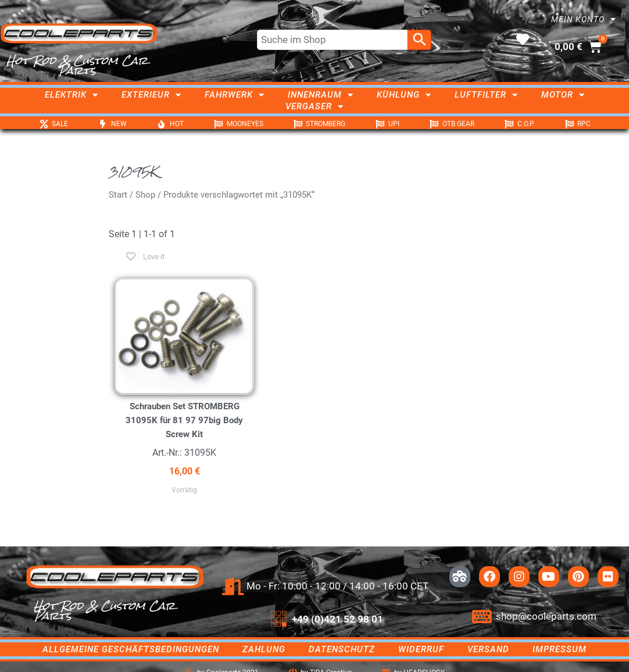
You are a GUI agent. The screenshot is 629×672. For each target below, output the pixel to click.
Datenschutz (342, 649)
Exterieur (151, 95)
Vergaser (314, 106)
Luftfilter (486, 95)
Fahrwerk (235, 95)
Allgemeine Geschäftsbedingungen (131, 649)
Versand (488, 649)
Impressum (560, 649)
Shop (145, 195)
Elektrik (72, 95)
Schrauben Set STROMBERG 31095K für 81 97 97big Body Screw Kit (184, 420)
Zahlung (264, 649)
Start (118, 195)
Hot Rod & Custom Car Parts (77, 65)
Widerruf (421, 649)
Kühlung (404, 95)
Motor (563, 95)
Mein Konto (584, 19)
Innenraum (321, 95)
